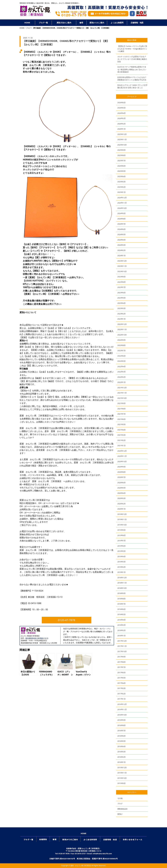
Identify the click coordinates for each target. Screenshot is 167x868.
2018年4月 (122, 620)
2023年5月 (122, 298)
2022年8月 (122, 345)
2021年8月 (122, 409)
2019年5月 (122, 551)
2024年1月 (122, 256)
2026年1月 (122, 129)
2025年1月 (122, 192)
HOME (27, 23)
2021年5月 (122, 424)
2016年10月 (122, 715)
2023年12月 (122, 261)
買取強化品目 (123, 809)
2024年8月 (122, 219)
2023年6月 (122, 293)
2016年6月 (122, 736)
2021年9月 (122, 403)
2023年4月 (122, 303)
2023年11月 (122, 266)
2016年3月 (122, 752)
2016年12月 (122, 704)
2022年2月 (122, 377)
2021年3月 (122, 435)
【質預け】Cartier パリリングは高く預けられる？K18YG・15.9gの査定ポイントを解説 (132, 49)
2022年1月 (122, 382)
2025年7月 (122, 161)
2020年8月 (122, 472)
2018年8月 (122, 599)
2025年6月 (122, 166)
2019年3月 (122, 562)
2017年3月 (122, 688)
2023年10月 (122, 271)
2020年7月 (122, 477)
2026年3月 (122, 118)
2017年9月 (122, 657)
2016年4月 (122, 746)
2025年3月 (122, 182)
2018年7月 (122, 604)
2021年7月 (122, 414)
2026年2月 (122, 124)
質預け (120, 814)
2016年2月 (122, 757)
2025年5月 (122, 171)
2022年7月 (122, 351)
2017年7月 (122, 667)
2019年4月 (122, 556)
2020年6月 (122, 483)
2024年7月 (122, 224)
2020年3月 (122, 498)
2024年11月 (122, 203)
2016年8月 (122, 725)
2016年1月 (122, 762)
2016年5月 (122, 741)
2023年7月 (122, 287)
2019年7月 (122, 541)
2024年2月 (122, 250)
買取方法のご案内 (64, 23)
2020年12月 (122, 451)
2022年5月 (122, 361)
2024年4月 (122, 240)
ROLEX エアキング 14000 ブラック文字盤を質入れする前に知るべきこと (132, 86)
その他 (120, 798)
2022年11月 (122, 329)
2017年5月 (122, 678)
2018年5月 (122, 614)
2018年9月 (122, 593)
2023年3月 (122, 308)
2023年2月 (122, 314)
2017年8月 (122, 662)
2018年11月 (122, 583)
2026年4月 (122, 113)
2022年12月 (122, 324)
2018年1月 (122, 636)
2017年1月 (122, 699)
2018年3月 (122, 625)
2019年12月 (122, 514)
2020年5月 (122, 488)
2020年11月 (122, 456)
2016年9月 (122, 720)
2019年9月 (122, 530)
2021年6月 (122, 419)
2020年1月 (122, 509)
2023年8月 (122, 282)
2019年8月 (122, 535)
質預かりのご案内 (97, 23)
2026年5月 (122, 108)
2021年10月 (122, 398)
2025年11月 (122, 139)
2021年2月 (122, 440)
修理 (81, 23)
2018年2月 (122, 630)
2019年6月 (122, 546)
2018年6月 (122, 609)
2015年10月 (122, 778)
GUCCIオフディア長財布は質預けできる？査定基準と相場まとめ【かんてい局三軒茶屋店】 (132, 69)
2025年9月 (122, 150)
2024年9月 (122, 213)
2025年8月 (122, 155)
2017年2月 (122, 694)
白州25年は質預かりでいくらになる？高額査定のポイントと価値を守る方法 (132, 79)
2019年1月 (122, 572)
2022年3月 (122, 372)
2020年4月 (122, 493)
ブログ (28, 28)
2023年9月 (122, 277)
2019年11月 (122, 519)
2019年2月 (122, 567)
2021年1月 (122, 446)
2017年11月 (122, 646)
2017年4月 (122, 683)
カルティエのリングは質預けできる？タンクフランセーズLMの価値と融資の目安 (132, 59)
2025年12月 (122, 134)
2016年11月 (122, 709)
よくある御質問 (117, 23)
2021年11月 (122, 393)
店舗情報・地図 (137, 23)
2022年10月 (122, 335)
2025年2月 (122, 187)
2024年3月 (122, 245)
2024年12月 (122, 198)
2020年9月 (122, 467)
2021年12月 (122, 388)
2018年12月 (122, 578)
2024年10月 (122, 208)
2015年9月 (122, 783)
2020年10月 (122, 461)
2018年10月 (122, 588)
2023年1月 (122, 319)
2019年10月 (122, 525)
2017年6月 (122, 673)
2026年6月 (122, 103)
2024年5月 (122, 234)
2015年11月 (122, 773)
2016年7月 (122, 731)
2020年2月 (122, 504)
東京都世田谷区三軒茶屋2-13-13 (37, 638)
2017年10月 (122, 651)
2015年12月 (122, 768)
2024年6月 (122, 229)
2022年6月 (122, 356)
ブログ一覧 (43, 23)
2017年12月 (122, 641)
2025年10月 (122, 145)
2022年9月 (122, 340)
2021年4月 (122, 430)
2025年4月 (122, 176)
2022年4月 (122, 366)
